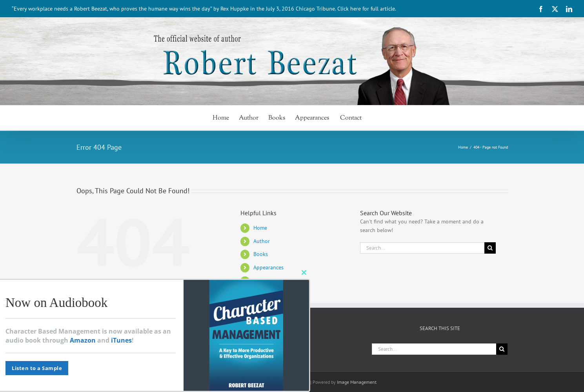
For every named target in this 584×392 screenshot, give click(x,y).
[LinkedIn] (156, 347)
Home (260, 228)
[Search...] (422, 248)
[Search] (490, 248)
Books (261, 254)
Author (262, 241)
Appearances (268, 267)
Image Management (357, 382)
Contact (263, 281)
